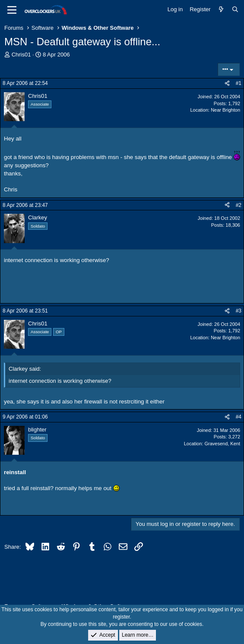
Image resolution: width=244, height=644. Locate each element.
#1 (239, 83)
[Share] (227, 83)
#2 (239, 205)
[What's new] (221, 9)
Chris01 (21, 55)
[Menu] (12, 10)
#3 (239, 311)
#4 (239, 417)
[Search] (235, 9)
